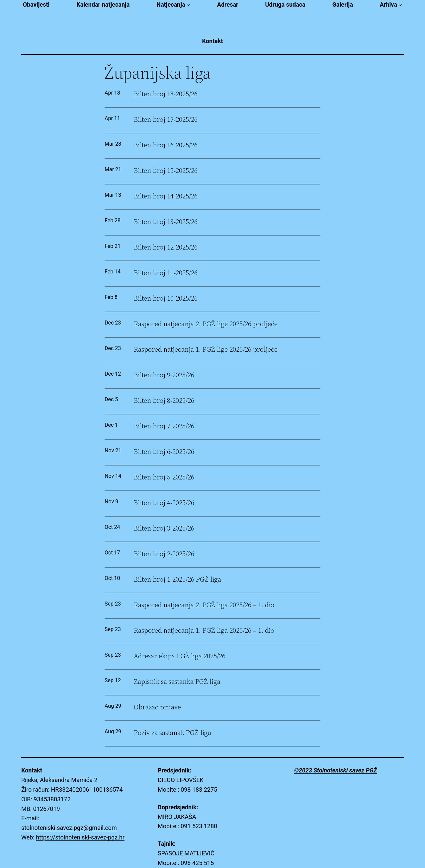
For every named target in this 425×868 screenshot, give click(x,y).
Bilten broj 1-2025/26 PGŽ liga (177, 579)
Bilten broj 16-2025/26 (166, 145)
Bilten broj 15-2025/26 (166, 171)
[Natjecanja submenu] (188, 5)
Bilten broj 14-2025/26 (166, 196)
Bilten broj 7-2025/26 (164, 426)
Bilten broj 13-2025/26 (166, 222)
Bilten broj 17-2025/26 (166, 120)
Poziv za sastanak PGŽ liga (172, 733)
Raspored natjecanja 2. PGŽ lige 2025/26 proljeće (206, 324)
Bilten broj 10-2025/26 (166, 298)
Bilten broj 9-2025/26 (164, 375)
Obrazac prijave (157, 707)
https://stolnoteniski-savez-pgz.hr (80, 837)
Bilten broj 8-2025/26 (164, 401)
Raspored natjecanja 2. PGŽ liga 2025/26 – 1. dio (204, 605)
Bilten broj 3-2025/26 (164, 528)
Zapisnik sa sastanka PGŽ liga (177, 682)
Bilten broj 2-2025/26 (164, 554)
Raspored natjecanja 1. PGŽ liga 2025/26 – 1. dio (204, 631)
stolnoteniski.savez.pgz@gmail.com (69, 828)
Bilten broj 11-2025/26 (166, 273)
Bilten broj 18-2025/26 (166, 94)
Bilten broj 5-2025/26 (164, 477)
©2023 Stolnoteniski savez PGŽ (336, 770)
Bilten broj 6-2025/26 (164, 452)
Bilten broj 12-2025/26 (166, 247)
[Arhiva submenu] (400, 5)
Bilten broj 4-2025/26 (164, 503)
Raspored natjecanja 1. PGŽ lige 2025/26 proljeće (206, 350)
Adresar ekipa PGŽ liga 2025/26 (180, 656)
